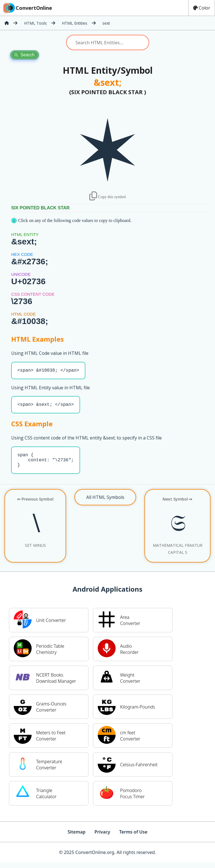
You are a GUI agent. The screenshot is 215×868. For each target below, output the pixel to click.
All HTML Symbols (105, 503)
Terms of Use (133, 837)
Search (25, 55)
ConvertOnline (27, 8)
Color (202, 8)
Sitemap (76, 837)
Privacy (102, 837)
